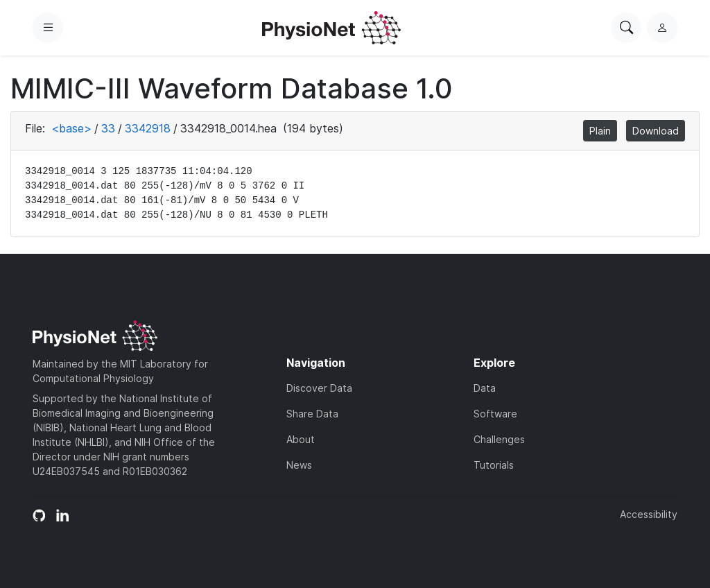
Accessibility (649, 514)
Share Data (312, 414)
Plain (600, 131)
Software (495, 414)
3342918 (148, 128)
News (299, 465)
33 (108, 128)
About (301, 439)
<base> (71, 128)
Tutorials (494, 465)
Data (485, 388)
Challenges (499, 439)
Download (656, 131)
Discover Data (319, 388)
